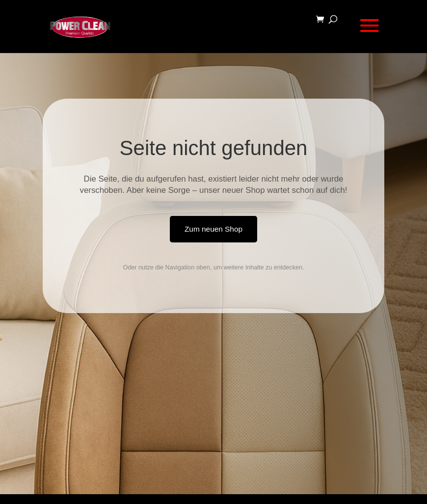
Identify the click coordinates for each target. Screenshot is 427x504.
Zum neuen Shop (213, 229)
